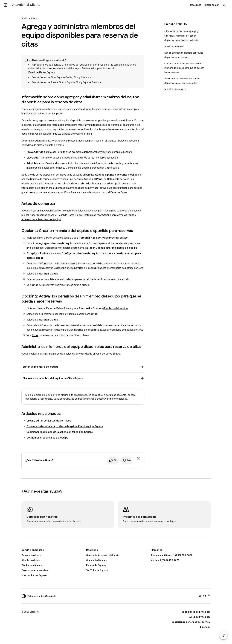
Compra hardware (31, 555)
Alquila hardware (31, 560)
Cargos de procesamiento (36, 570)
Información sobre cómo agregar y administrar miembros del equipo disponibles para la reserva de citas (182, 36)
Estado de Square (96, 565)
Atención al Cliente (26, 5)
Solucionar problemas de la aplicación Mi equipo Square (60, 432)
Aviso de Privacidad (200, 617)
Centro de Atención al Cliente (103, 555)
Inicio (24, 18)
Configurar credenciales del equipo (47, 438)
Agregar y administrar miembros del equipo (111, 248)
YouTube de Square (97, 570)
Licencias (205, 627)
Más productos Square (34, 575)
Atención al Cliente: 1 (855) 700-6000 (172, 555)
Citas (34, 18)
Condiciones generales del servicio (191, 622)
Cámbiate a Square (32, 565)
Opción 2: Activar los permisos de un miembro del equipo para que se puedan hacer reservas (184, 68)
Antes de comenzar (174, 46)
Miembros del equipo (115, 238)
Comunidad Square (97, 560)
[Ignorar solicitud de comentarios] (138, 458)
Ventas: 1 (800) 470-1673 (165, 560)
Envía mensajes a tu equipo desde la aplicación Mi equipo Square (65, 426)
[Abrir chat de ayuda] (223, 635)
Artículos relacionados (175, 89)
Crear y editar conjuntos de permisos (49, 421)
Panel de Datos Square (42, 72)
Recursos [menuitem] (196, 5)
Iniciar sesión (212, 5)
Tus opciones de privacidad (195, 612)
